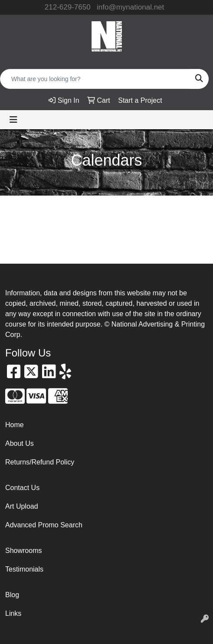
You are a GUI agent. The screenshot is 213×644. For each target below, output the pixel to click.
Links (13, 613)
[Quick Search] (95, 79)
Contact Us (22, 488)
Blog (12, 595)
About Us (20, 443)
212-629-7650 (68, 7)
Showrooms (23, 551)
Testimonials (24, 569)
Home (15, 425)
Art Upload (22, 506)
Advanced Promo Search (44, 525)
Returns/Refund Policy (40, 462)
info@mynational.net (130, 7)
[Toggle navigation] (13, 120)
